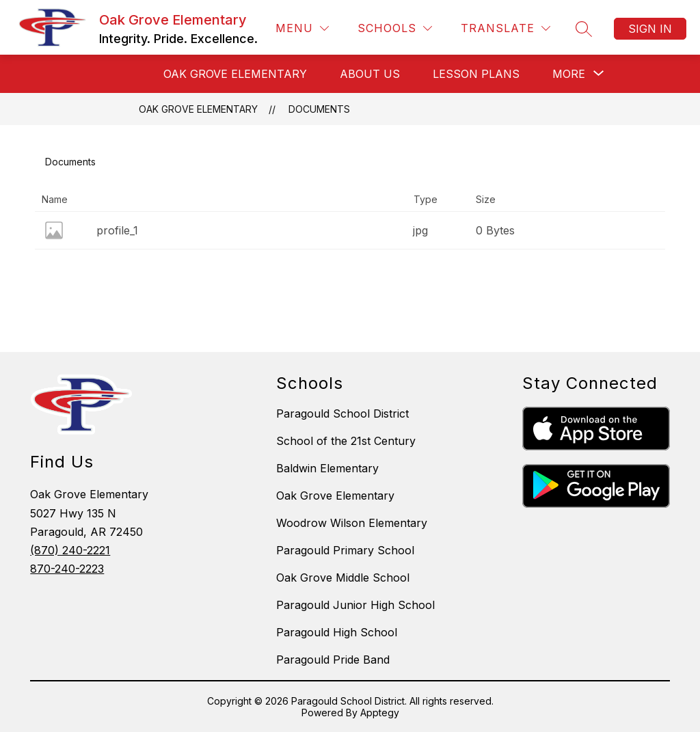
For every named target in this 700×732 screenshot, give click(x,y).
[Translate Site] (506, 28)
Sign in (650, 29)
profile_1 (117, 230)
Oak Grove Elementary (198, 109)
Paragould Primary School (345, 550)
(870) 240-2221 (70, 550)
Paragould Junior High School (355, 605)
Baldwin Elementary (327, 468)
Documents (319, 109)
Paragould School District (342, 414)
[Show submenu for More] (569, 74)
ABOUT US (370, 74)
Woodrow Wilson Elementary (352, 523)
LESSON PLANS (476, 74)
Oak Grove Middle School (343, 578)
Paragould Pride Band (333, 660)
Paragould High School (337, 632)
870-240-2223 (67, 569)
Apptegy (380, 713)
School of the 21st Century (346, 441)
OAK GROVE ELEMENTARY (235, 74)
